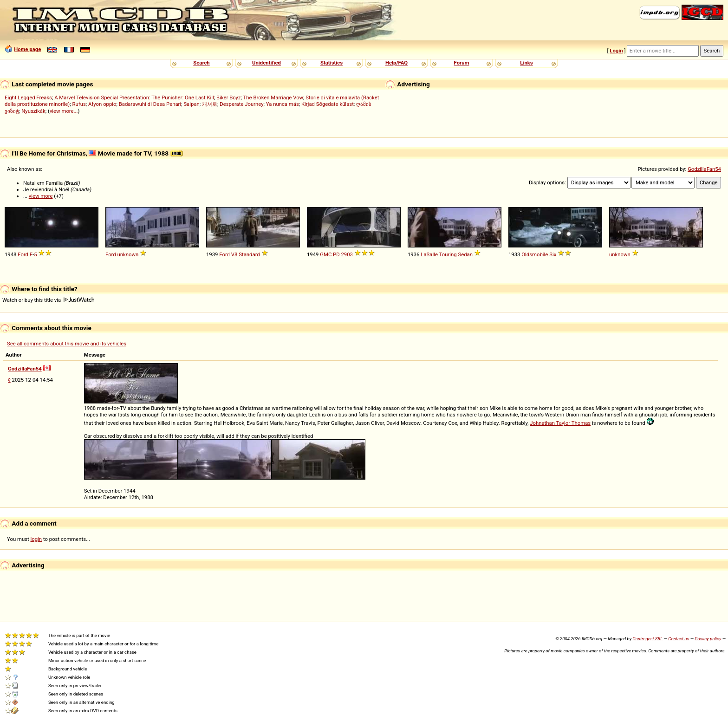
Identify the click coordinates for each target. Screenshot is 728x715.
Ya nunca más (283, 104)
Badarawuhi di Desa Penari (150, 104)
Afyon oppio (102, 104)
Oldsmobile (535, 254)
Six (553, 254)
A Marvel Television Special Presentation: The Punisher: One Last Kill (134, 97)
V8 (234, 254)
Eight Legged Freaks (28, 97)
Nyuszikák (33, 111)
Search (201, 63)
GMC (326, 254)
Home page (27, 49)
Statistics (331, 63)
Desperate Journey (241, 104)
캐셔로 (210, 104)
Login (616, 51)
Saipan (191, 104)
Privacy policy (708, 639)
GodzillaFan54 (704, 169)
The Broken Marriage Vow (273, 97)
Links (526, 63)
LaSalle (429, 254)
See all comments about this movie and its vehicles (67, 344)
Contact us (679, 639)
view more (41, 196)
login (36, 539)
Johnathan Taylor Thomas (560, 423)
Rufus (79, 104)
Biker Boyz (229, 97)
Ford (23, 254)
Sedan (466, 254)
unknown (128, 254)
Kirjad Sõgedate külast (328, 104)
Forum (462, 63)
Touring (448, 254)
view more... (64, 111)
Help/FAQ (396, 63)
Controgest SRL (647, 639)
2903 (347, 254)
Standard (249, 254)
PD (336, 254)
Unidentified (266, 63)
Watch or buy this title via (48, 300)
